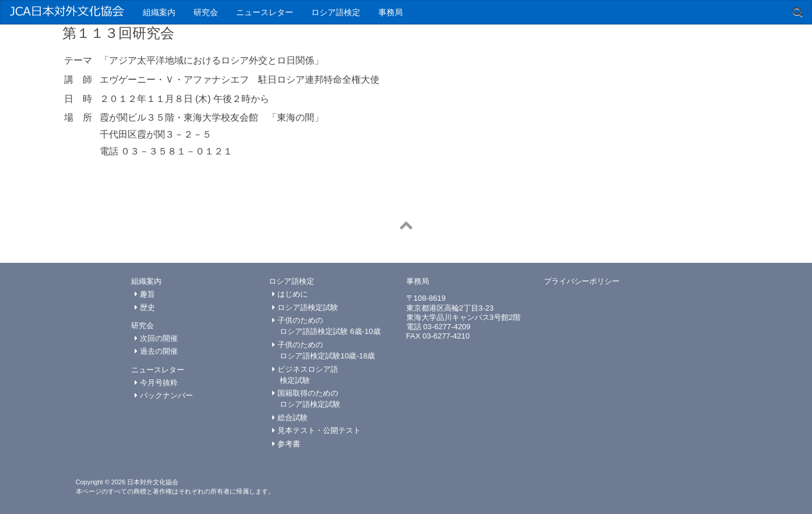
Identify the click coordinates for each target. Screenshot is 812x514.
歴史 (145, 307)
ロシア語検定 (336, 12)
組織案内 (159, 12)
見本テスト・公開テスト (317, 430)
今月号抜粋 (156, 383)
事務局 (391, 12)
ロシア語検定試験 (305, 307)
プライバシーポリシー (582, 281)
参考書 (286, 444)
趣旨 (145, 294)
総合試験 (290, 418)
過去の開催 (156, 351)
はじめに (290, 294)
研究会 (206, 12)
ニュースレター (265, 12)
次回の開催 (156, 338)
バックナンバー (164, 395)
